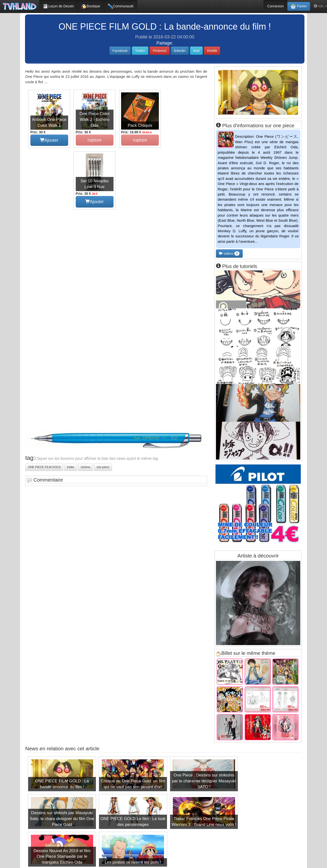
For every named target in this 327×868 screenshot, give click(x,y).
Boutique (91, 6)
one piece (103, 405)
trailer (71, 405)
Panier (299, 6)
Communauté (121, 6)
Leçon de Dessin (58, 6)
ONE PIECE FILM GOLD (44, 405)
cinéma (85, 405)
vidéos (229, 254)
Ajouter (49, 139)
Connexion (275, 6)
